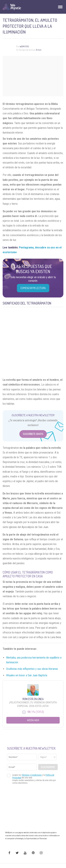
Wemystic (24, 46)
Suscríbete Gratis (33, 434)
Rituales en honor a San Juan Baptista (27, 675)
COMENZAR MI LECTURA (33, 288)
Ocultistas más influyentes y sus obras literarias (32, 669)
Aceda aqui (33, 720)
